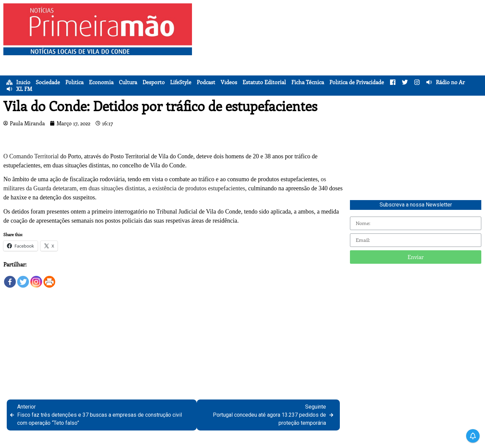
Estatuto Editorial (264, 82)
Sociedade (48, 82)
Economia (101, 82)
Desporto (154, 82)
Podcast (206, 82)
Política (74, 82)
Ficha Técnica (308, 82)
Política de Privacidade (357, 82)
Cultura (128, 82)
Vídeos (229, 82)
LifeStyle (181, 82)
